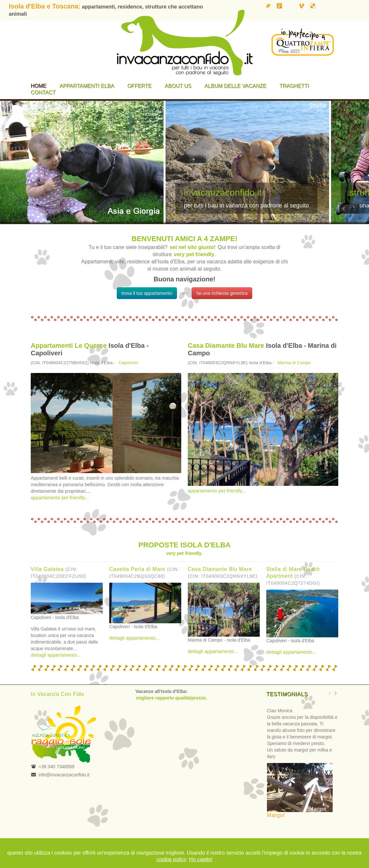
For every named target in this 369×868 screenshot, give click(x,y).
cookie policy (171, 859)
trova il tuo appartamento (147, 293)
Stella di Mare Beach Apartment (293, 576)
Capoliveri (129, 363)
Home (39, 86)
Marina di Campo (294, 363)
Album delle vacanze (235, 86)
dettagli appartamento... (56, 655)
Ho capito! (201, 859)
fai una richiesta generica (222, 293)
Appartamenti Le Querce (69, 345)
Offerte (139, 86)
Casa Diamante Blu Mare (226, 345)
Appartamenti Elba (87, 86)
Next (354, 209)
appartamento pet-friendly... (60, 498)
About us (178, 86)
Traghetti (294, 86)
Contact (43, 92)
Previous (344, 209)
